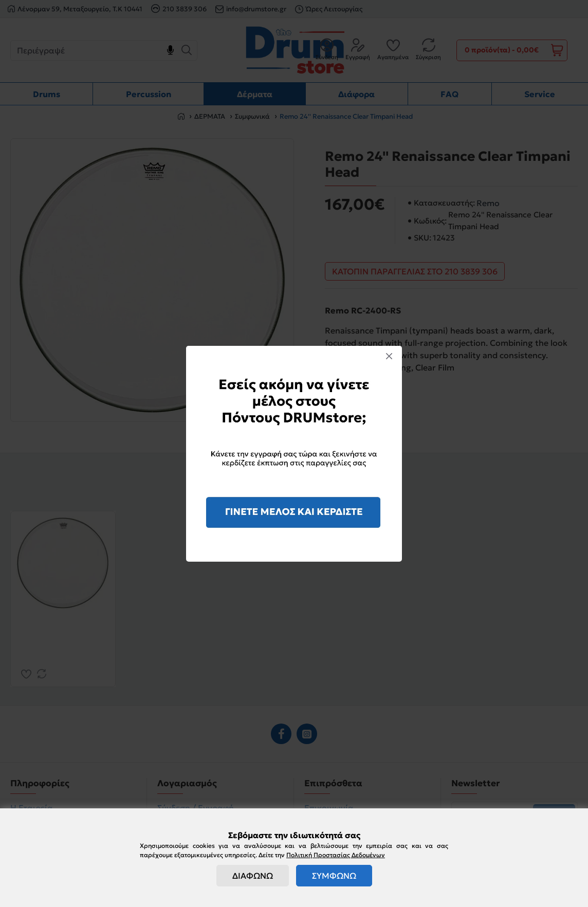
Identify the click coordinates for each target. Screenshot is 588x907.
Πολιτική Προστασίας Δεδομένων (336, 855)
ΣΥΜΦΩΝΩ (334, 876)
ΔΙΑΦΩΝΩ (253, 876)
